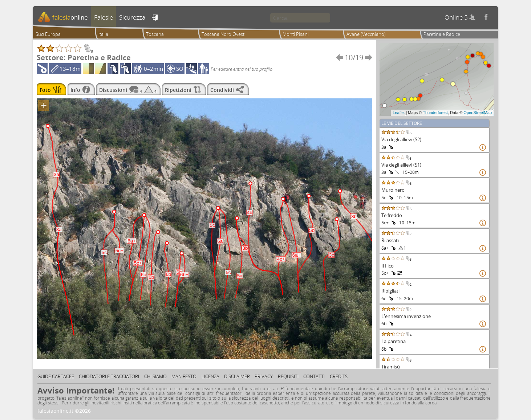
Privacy (264, 376)
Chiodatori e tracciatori (109, 376)
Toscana (155, 34)
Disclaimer (237, 376)
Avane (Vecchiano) (366, 34)
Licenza (210, 376)
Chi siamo (155, 376)
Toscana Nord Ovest (223, 34)
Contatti (314, 376)
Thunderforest (435, 113)
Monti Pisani (296, 34)
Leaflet (399, 113)
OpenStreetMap (478, 113)
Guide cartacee (56, 376)
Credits (339, 376)
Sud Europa (48, 34)
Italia (103, 34)
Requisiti (288, 376)
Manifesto (184, 376)
